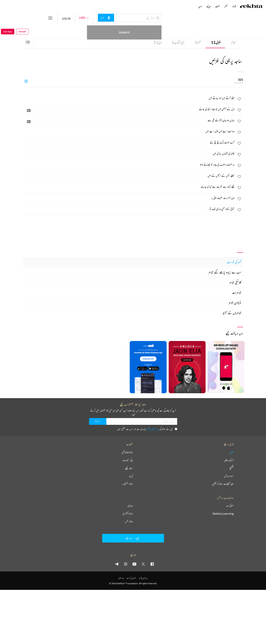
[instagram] (126, 564)
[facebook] (152, 564)
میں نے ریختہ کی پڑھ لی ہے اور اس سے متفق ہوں (147, 429)
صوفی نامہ (230, 506)
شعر (198, 42)
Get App (8, 18)
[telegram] (117, 564)
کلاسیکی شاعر (235, 282)
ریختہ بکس (129, 521)
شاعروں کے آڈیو (232, 313)
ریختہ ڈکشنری (128, 514)
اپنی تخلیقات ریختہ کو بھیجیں (223, 484)
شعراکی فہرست (234, 262)
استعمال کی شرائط (131, 578)
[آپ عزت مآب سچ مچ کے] (129, 142)
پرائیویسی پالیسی (153, 429)
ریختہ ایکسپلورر (128, 484)
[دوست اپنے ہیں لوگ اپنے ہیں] (129, 131)
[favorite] (239, 100)
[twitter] (143, 564)
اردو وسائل (229, 476)
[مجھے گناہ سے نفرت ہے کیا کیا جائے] (129, 187)
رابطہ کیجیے (129, 468)
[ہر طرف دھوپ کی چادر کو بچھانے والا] (129, 164)
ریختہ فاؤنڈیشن (127, 452)
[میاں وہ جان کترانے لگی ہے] (129, 120)
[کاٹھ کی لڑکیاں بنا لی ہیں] (129, 153)
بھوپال (204, 28)
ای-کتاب (178, 42)
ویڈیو (157, 42)
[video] (29, 110)
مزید (200, 6)
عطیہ (232, 452)
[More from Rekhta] (64, 18)
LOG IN (80, 18)
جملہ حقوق (121, 578)
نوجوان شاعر (235, 303)
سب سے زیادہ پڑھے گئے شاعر (225, 272)
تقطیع (232, 468)
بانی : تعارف (128, 460)
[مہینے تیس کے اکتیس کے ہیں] (129, 176)
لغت (217, 6)
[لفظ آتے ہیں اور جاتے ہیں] (129, 98)
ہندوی (130, 506)
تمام (233, 42)
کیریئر (131, 476)
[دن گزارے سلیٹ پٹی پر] (129, 198)
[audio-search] (120, 18)
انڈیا (200, 28)
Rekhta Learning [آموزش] (223, 514)
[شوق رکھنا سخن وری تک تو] (129, 209)
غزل (216, 42)
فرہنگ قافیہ (229, 460)
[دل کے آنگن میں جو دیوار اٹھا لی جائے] (129, 109)
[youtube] (134, 564)
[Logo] (251, 7)
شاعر (234, 6)
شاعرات (237, 292)
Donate (44, 18)
